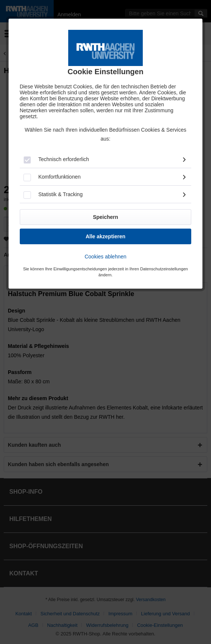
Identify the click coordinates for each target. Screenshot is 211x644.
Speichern (105, 217)
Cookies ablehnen (105, 257)
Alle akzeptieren (106, 236)
